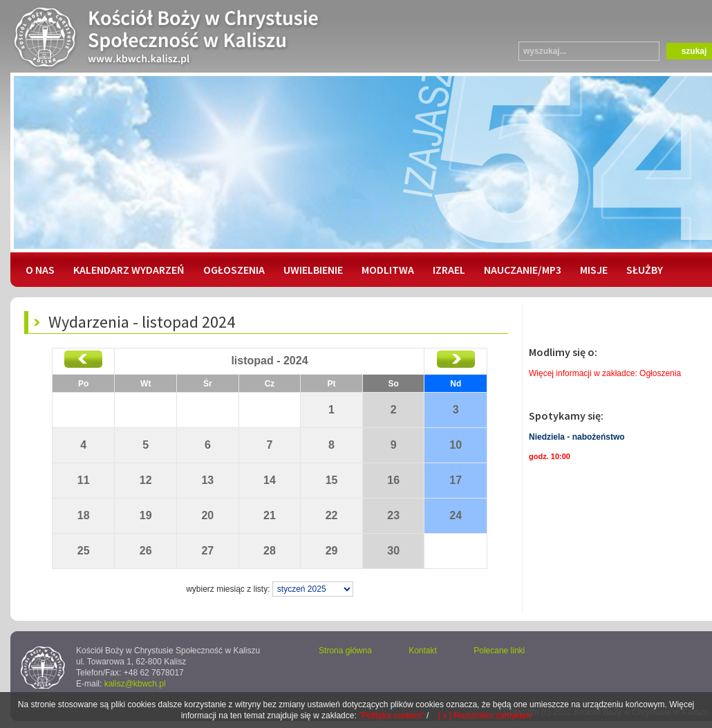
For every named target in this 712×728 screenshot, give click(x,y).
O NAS (40, 270)
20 (207, 515)
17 (456, 480)
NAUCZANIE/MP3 (523, 270)
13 (207, 480)
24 (456, 515)
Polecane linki (499, 651)
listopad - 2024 (269, 361)
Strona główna (345, 651)
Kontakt (423, 651)
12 (146, 480)
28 (270, 551)
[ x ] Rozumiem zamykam (485, 716)
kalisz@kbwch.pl (135, 684)
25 (84, 551)
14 (270, 480)
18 (84, 515)
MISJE (594, 270)
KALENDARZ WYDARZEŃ (129, 270)
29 (332, 551)
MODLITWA (388, 270)
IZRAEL (449, 270)
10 (456, 445)
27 (207, 551)
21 (270, 515)
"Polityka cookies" (392, 716)
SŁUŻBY (645, 270)
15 (332, 480)
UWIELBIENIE (313, 270)
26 (146, 551)
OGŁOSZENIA (234, 270)
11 (84, 480)
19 (146, 515)
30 (393, 551)
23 (393, 515)
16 (393, 480)
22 (332, 515)
